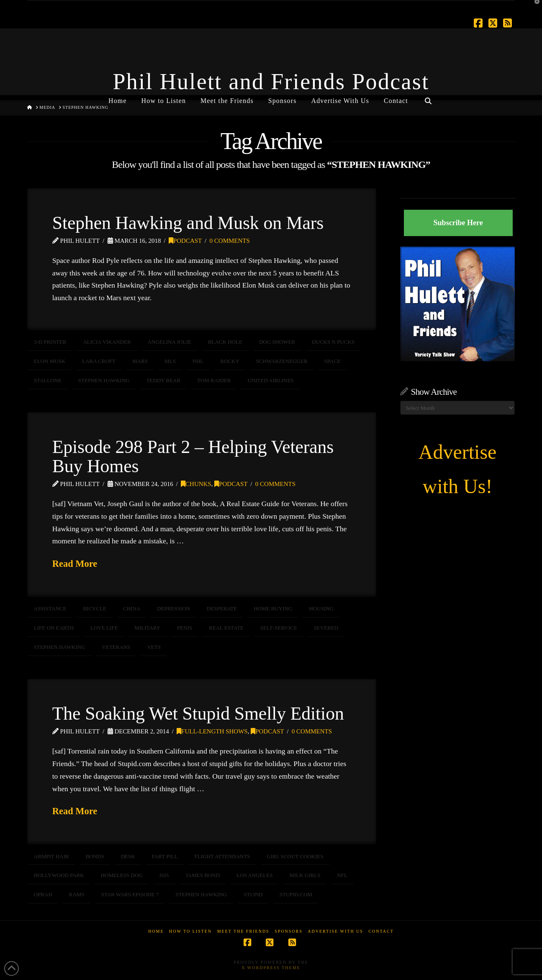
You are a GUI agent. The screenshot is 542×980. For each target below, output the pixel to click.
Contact (381, 931)
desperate (222, 608)
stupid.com (296, 894)
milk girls (305, 875)
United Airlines (270, 380)
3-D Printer (50, 342)
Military (147, 628)
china (132, 608)
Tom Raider (214, 380)
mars (140, 361)
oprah (43, 894)
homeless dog (122, 875)
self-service (279, 628)
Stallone (48, 380)
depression (173, 608)
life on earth (54, 628)
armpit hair (51, 856)
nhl (198, 361)
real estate (226, 628)
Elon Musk (50, 361)
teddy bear (164, 380)
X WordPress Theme (271, 968)
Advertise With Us (335, 931)
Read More (75, 564)
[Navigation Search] (428, 98)
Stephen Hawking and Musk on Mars (188, 223)
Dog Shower (277, 342)
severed (326, 628)
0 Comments (230, 241)
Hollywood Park (59, 875)
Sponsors (289, 931)
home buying (273, 608)
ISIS (164, 875)
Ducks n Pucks (333, 342)
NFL (342, 875)
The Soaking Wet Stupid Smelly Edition (198, 713)
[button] (534, 8)
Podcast (185, 241)
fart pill (165, 856)
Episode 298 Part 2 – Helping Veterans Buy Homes (193, 456)
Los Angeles (254, 875)
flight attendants (222, 856)
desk (128, 856)
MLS (170, 361)
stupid (253, 894)
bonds (95, 856)
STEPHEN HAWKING (104, 380)
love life (104, 628)
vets (154, 647)
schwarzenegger (282, 361)
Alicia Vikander (107, 342)
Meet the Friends (243, 931)
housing (321, 608)
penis (185, 628)
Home (156, 931)
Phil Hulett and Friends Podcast (271, 82)
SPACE (333, 361)
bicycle (95, 608)
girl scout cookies (295, 856)
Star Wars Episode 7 (130, 894)
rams (77, 894)
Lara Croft (99, 361)
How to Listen (190, 931)
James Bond (203, 875)
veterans (116, 647)
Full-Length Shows (212, 731)
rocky (230, 361)
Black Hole (225, 342)
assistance (50, 608)
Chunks (196, 484)
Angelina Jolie (170, 342)
